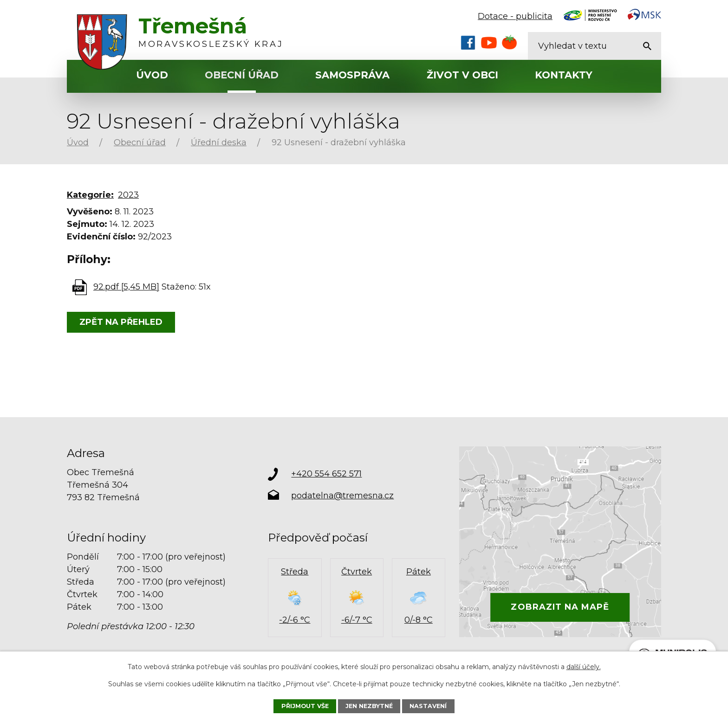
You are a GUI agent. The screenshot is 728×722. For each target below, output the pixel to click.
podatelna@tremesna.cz (342, 496)
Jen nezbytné (369, 706)
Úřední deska (219, 142)
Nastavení (428, 706)
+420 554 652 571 (326, 474)
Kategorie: (90, 195)
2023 (128, 195)
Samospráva (352, 75)
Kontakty (564, 75)
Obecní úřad (242, 75)
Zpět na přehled (121, 322)
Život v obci (462, 75)
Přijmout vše (305, 706)
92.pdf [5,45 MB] (126, 287)
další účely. (584, 667)
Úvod (152, 75)
